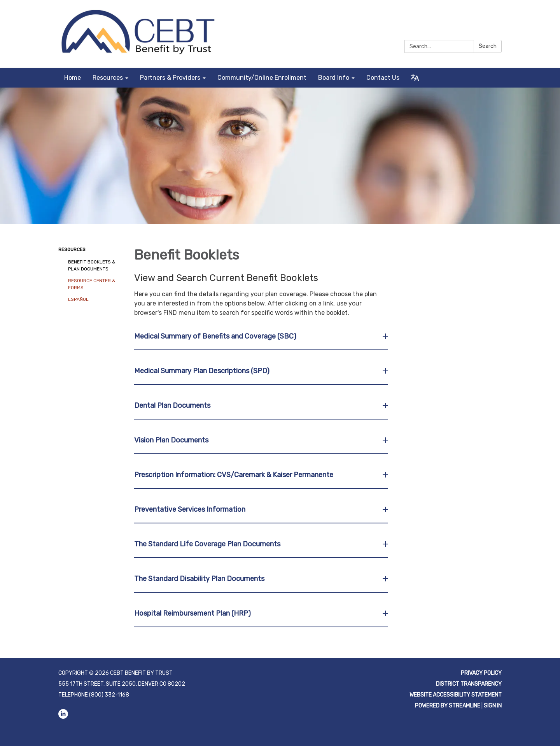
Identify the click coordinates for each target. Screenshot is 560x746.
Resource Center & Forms (92, 284)
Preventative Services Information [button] (191, 509)
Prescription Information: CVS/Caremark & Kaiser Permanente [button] (234, 475)
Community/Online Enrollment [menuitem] (262, 78)
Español (78, 299)
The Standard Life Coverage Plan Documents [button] (208, 544)
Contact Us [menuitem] (383, 78)
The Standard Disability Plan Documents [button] (200, 579)
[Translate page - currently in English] (415, 78)
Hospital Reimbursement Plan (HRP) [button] (193, 613)
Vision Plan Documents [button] (172, 440)
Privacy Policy (481, 673)
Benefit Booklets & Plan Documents (92, 265)
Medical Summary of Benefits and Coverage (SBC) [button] (216, 336)
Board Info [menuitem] (334, 78)
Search (488, 46)
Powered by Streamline (448, 706)
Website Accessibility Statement (456, 695)
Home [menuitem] (73, 78)
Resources (72, 249)
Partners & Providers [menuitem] (170, 78)
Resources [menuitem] (108, 78)
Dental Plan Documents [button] (173, 405)
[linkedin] (497, 15)
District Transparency (469, 684)
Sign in (493, 706)
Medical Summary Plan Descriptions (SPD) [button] (203, 371)
